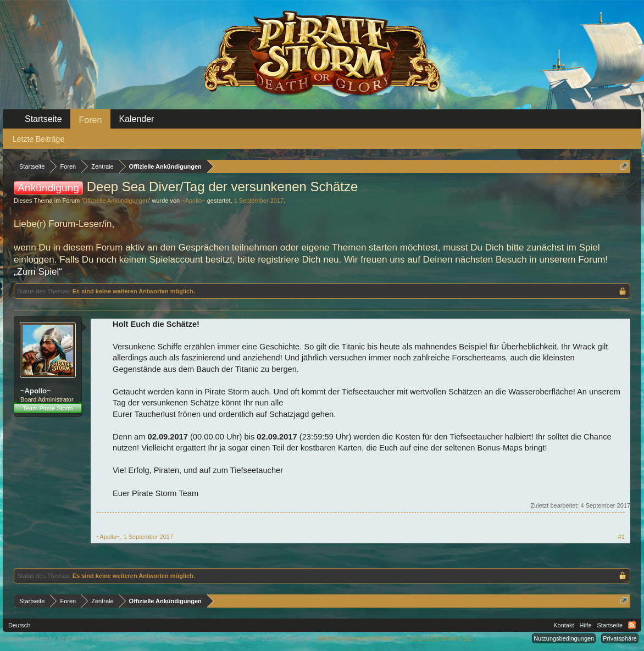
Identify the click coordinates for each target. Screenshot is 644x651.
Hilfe (586, 625)
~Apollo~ (193, 201)
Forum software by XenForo (82, 638)
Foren (91, 120)
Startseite (43, 119)
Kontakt (563, 625)
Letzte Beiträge (38, 139)
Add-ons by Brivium (396, 638)
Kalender (136, 119)
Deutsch (19, 625)
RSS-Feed (632, 625)
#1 (621, 537)
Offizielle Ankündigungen (116, 201)
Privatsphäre (620, 638)
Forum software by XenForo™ (236, 638)
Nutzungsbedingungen (564, 638)
